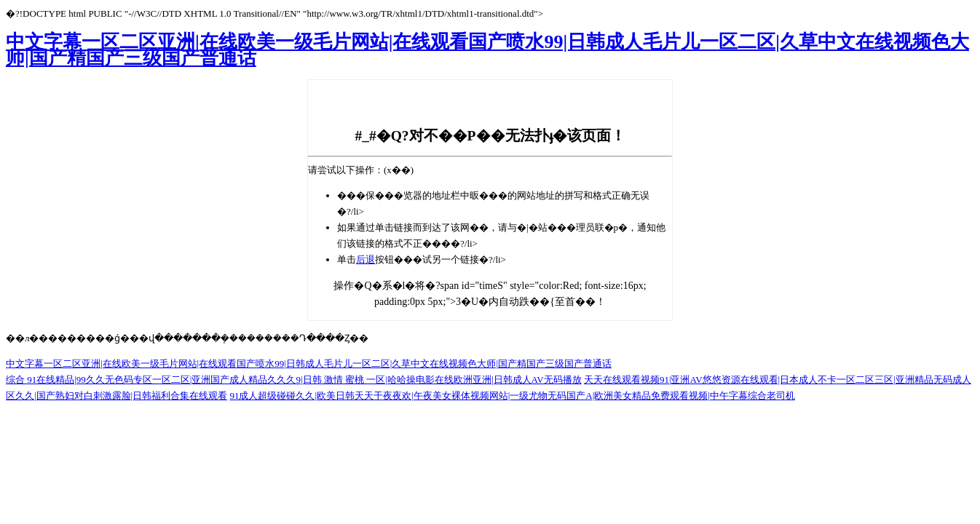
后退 (365, 259)
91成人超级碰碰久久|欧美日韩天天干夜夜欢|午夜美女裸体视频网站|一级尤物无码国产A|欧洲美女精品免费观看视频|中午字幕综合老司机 (512, 396)
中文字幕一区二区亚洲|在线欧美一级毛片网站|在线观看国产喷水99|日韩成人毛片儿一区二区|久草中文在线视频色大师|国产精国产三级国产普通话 (487, 50)
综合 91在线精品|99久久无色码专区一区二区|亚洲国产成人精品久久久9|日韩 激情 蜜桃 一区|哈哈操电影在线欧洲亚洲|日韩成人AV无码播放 (294, 380)
